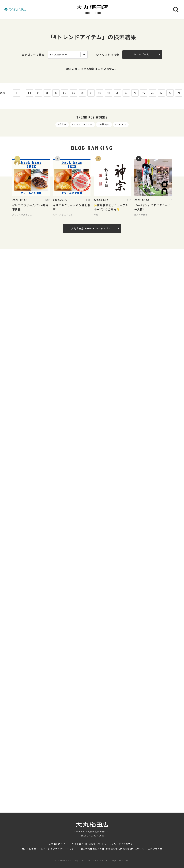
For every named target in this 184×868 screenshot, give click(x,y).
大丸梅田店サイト (58, 844)
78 (118, 93)
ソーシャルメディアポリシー (120, 844)
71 (179, 93)
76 (135, 93)
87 (39, 93)
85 (56, 93)
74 (153, 93)
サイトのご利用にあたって (86, 844)
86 (47, 93)
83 (74, 93)
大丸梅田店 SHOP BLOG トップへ (95, 228)
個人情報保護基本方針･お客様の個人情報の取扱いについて (112, 849)
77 (126, 93)
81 (91, 93)
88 (30, 93)
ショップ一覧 (147, 54)
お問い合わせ (155, 849)
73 (161, 93)
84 (65, 93)
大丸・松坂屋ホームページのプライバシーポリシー (49, 849)
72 (170, 93)
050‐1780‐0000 (94, 836)
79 (109, 93)
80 (100, 93)
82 (82, 93)
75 (144, 93)
